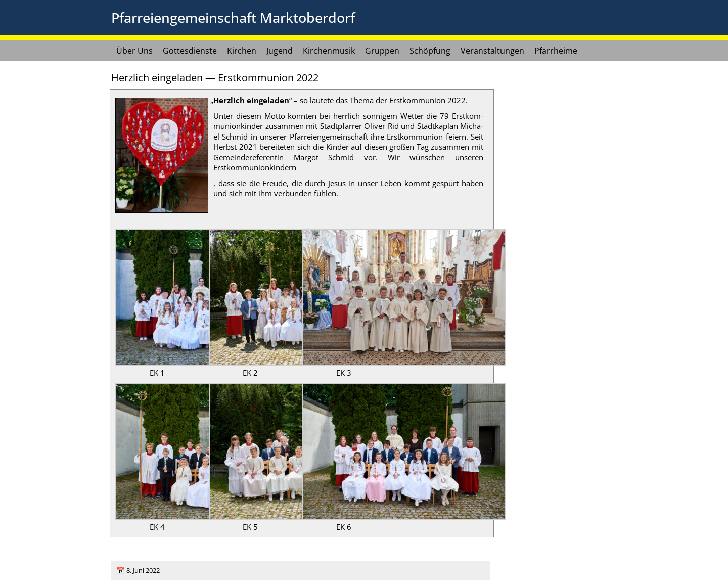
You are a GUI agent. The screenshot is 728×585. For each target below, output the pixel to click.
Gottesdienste (190, 51)
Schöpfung (430, 51)
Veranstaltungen (492, 51)
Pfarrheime (556, 51)
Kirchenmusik (329, 51)
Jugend (280, 51)
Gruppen (382, 51)
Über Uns (134, 51)
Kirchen (242, 51)
